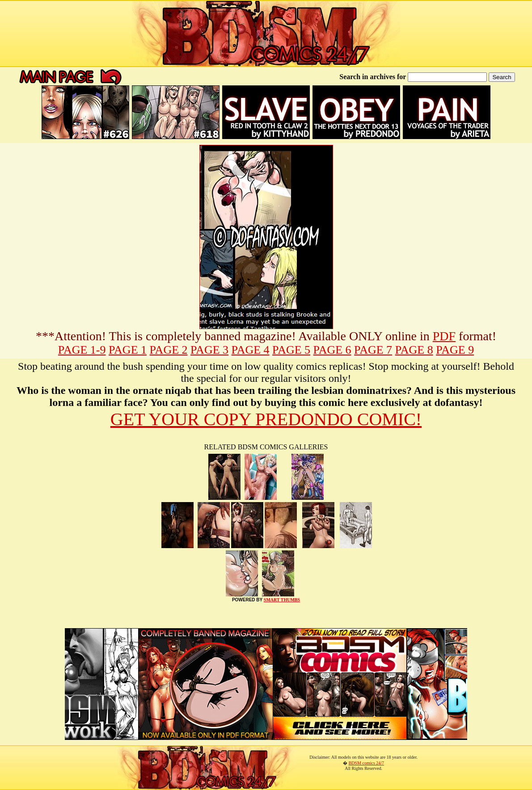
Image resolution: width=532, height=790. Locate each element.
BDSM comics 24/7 (366, 763)
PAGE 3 (209, 350)
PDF (444, 336)
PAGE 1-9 (82, 350)
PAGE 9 (455, 350)
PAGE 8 (414, 350)
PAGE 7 (373, 350)
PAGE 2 (169, 350)
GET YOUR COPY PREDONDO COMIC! (266, 419)
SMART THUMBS (282, 600)
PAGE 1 (128, 350)
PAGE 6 (332, 350)
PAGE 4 (251, 350)
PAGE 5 (291, 350)
